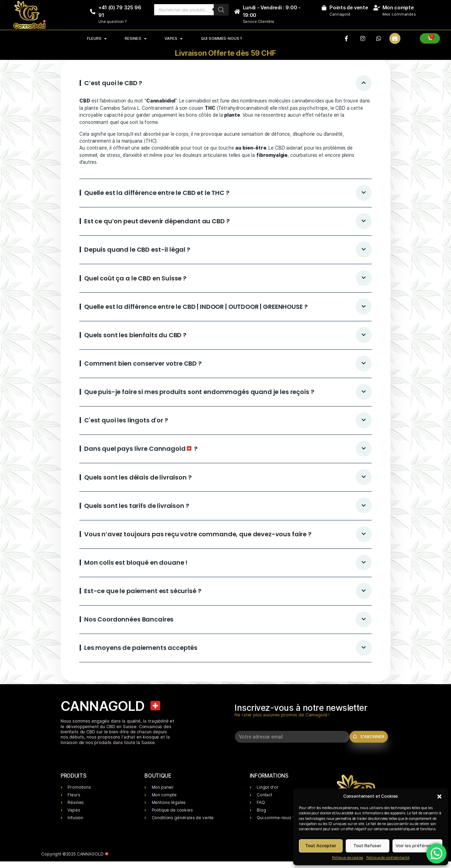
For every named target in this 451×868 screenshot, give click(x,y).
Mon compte (398, 7)
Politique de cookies (347, 858)
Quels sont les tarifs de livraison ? (137, 506)
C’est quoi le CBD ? (113, 83)
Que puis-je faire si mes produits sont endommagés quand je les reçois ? (199, 392)
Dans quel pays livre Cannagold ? (141, 449)
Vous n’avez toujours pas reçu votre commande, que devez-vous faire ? (198, 534)
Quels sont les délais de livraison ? (138, 477)
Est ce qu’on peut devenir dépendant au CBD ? (157, 221)
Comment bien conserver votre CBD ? (143, 363)
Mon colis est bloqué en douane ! (136, 562)
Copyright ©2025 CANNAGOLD (75, 854)
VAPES (174, 38)
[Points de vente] (324, 8)
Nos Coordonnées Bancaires (129, 619)
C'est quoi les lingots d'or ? (126, 420)
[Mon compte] (377, 8)
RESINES (135, 38)
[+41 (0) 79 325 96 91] (93, 12)
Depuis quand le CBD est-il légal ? (137, 249)
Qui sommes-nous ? (222, 38)
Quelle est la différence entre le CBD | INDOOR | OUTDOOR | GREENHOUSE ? (196, 307)
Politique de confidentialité (388, 858)
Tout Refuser (367, 846)
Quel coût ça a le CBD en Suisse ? (135, 278)
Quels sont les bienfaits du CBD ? (135, 335)
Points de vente (349, 7)
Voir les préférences (417, 846)
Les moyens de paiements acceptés (141, 648)
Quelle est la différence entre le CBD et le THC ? (157, 193)
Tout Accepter (321, 846)
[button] (439, 796)
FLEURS (97, 38)
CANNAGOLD (111, 706)
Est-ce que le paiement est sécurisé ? (143, 591)
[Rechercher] (221, 10)
